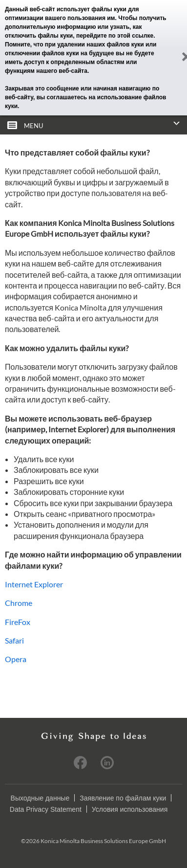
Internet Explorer (34, 584)
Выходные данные (40, 798)
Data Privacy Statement (46, 809)
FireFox (18, 622)
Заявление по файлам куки (123, 798)
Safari (14, 640)
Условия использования (130, 809)
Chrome (19, 603)
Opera (16, 659)
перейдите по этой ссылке (115, 36)
